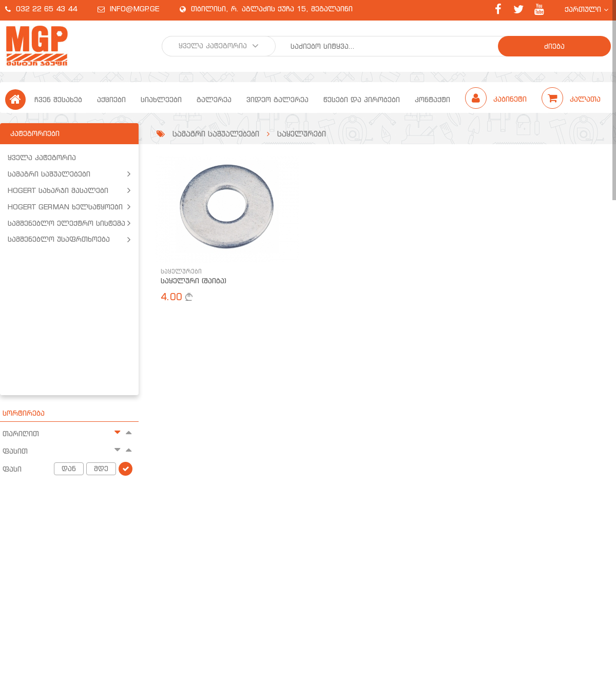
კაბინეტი (497, 99)
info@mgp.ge (134, 9)
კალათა (571, 99)
